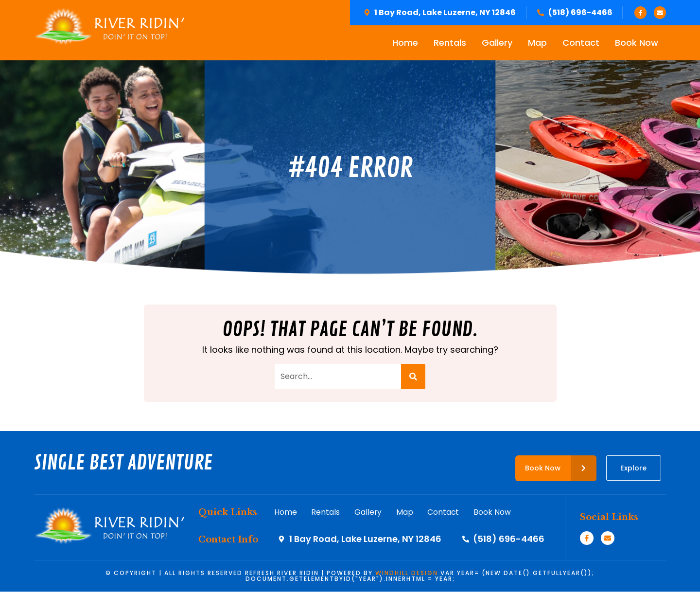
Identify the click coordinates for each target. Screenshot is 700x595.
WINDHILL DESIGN (407, 576)
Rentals (450, 44)
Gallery (497, 44)
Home (405, 44)
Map (537, 44)
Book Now (637, 44)
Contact (581, 44)
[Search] (413, 378)
